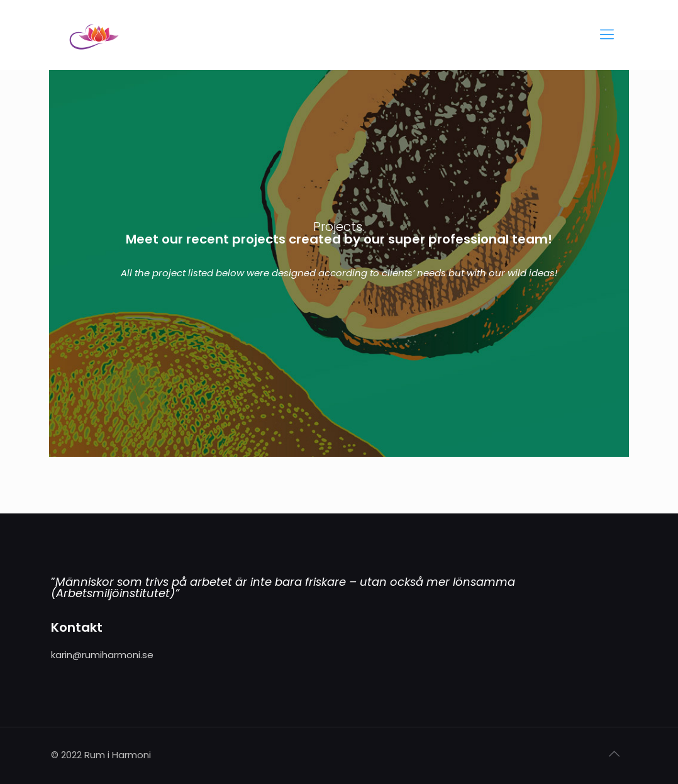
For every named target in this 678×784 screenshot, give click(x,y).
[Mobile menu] (607, 35)
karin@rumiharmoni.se (102, 655)
